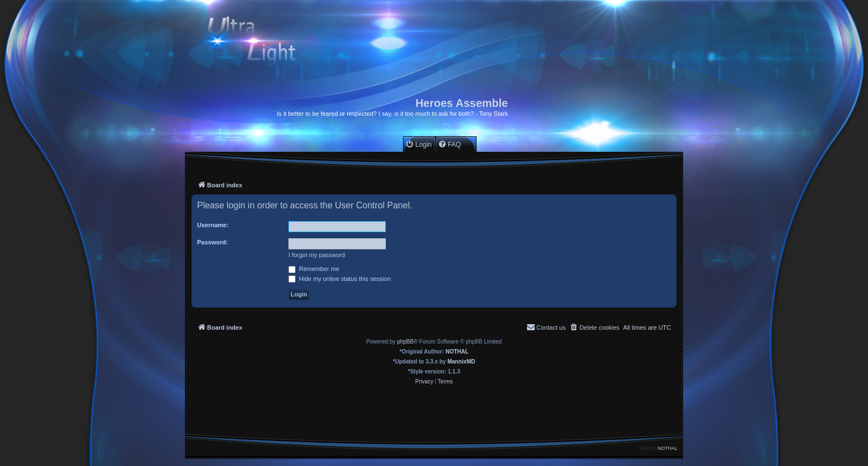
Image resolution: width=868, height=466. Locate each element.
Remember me (314, 269)
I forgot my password (317, 255)
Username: (213, 225)
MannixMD (461, 362)
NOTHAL (457, 352)
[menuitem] (418, 144)
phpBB (405, 342)
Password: (213, 242)
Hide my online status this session (340, 279)
